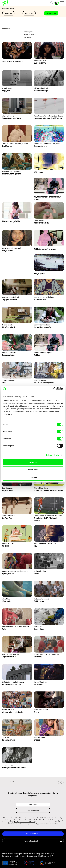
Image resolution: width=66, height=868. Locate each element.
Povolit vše (33, 462)
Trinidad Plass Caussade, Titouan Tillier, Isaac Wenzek (15, 144)
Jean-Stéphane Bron (42, 325)
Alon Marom (7, 599)
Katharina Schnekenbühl (12, 171)
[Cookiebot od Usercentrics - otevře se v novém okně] (53, 389)
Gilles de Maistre (41, 380)
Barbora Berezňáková (11, 297)
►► (48, 783)
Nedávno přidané (30, 35)
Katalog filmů (29, 32)
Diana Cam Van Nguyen (43, 353)
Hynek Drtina (7, 88)
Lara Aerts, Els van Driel (11, 248)
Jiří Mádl (6, 737)
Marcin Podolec (8, 543)
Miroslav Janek (40, 737)
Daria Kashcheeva (41, 710)
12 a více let (51, 13)
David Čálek (39, 627)
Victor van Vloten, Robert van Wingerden (45, 544)
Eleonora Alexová (41, 60)
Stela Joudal (39, 220)
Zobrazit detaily (53, 455)
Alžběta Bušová (8, 116)
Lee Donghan (7, 488)
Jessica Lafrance (9, 380)
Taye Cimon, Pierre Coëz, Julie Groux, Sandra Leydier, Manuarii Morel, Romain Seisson (49, 116)
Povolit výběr (33, 470)
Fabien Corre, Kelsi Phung (44, 297)
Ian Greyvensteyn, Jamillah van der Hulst (16, 571)
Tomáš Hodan (8, 765)
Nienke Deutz (7, 325)
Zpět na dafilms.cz (33, 834)
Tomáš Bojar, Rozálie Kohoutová (46, 654)
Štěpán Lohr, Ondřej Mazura (13, 682)
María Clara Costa (41, 488)
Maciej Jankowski (9, 353)
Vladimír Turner (8, 710)
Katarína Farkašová (42, 599)
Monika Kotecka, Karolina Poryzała (16, 627)
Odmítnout (33, 477)
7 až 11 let (29, 13)
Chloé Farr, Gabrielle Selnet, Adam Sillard (47, 144)
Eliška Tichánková (41, 88)
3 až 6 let (8, 13)
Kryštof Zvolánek (41, 682)
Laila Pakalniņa (40, 571)
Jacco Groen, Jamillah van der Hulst (48, 516)
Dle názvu (28, 38)
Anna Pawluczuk (9, 516)
